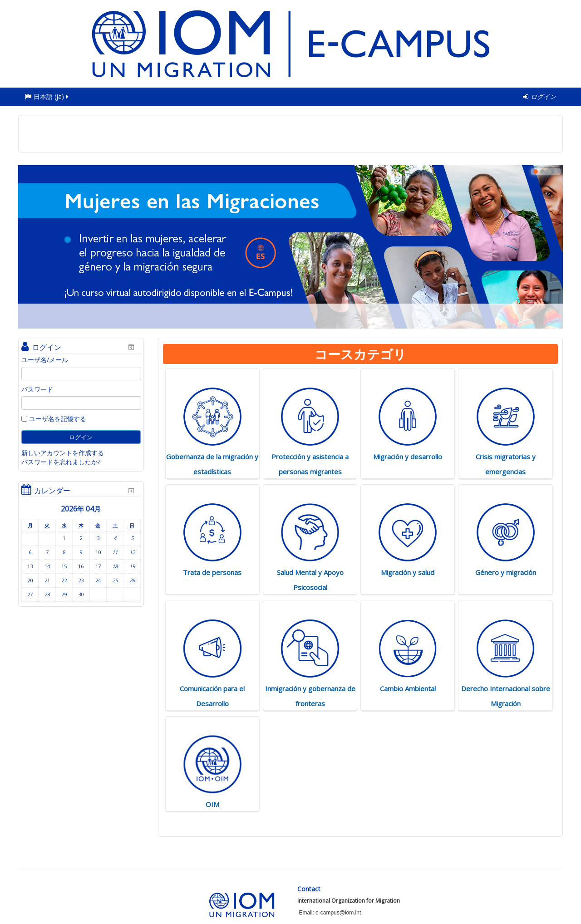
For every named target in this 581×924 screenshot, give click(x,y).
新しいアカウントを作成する (63, 453)
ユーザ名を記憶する (54, 419)
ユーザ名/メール (45, 360)
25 (115, 580)
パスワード (37, 389)
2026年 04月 (81, 509)
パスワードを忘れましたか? (61, 462)
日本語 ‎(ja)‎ (47, 96)
